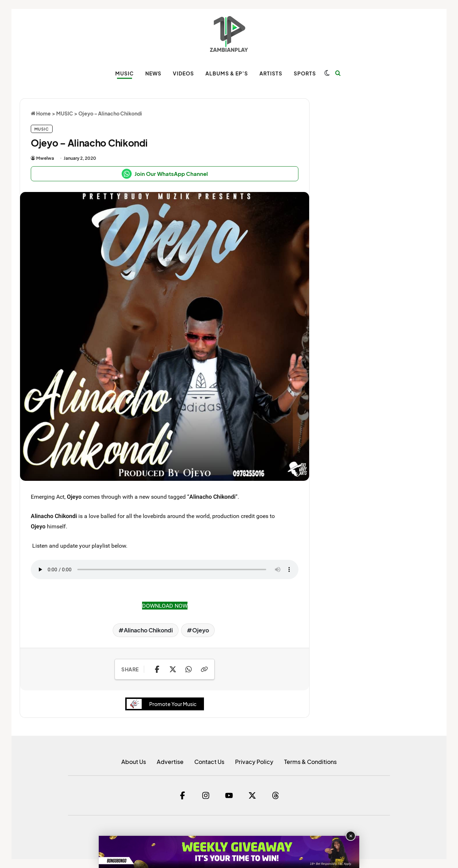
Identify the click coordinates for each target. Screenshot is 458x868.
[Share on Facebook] (157, 669)
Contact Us (209, 762)
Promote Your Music (163, 704)
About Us (134, 762)
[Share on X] (173, 669)
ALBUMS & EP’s (227, 73)
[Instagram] (206, 795)
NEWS (153, 73)
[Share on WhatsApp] (189, 669)
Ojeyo (201, 630)
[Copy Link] (204, 669)
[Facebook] (182, 795)
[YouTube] (229, 795)
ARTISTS (271, 73)
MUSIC (125, 73)
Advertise (170, 762)
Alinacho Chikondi (148, 630)
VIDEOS (183, 73)
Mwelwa (45, 158)
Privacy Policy (254, 762)
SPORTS (305, 73)
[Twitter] (252, 795)
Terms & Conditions (310, 762)
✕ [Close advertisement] (351, 836)
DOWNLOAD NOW (165, 606)
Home (41, 113)
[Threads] (276, 795)
